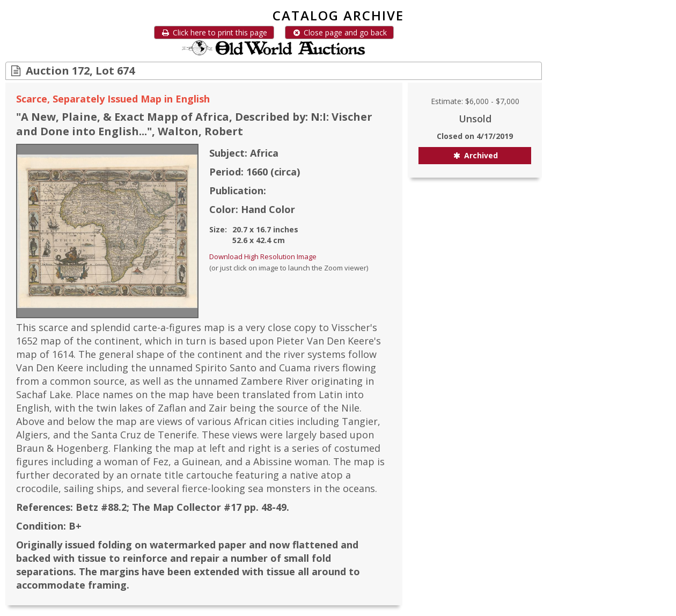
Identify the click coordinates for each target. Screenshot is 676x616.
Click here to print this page (214, 32)
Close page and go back (339, 32)
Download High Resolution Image (263, 256)
